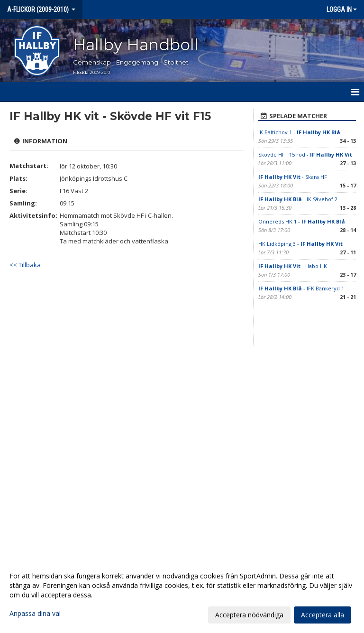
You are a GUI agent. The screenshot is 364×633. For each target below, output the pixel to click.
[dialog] (182, 595)
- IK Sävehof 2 (298, 199)
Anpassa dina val (35, 614)
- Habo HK (293, 266)
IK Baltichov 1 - (299, 132)
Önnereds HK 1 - (302, 221)
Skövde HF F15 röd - (305, 154)
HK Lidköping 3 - (300, 244)
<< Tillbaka (25, 265)
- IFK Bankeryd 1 (301, 288)
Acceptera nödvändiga (249, 615)
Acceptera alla (323, 615)
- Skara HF (293, 177)
